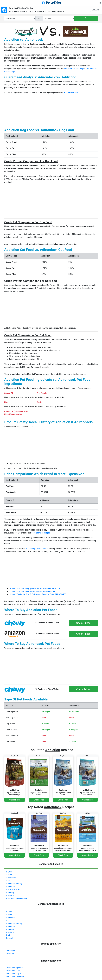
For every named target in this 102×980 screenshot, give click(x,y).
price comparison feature (37, 549)
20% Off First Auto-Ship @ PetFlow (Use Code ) (35, 588)
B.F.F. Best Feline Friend (16, 898)
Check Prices (83, 623)
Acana (9, 875)
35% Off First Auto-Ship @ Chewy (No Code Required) (32, 591)
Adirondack (11, 878)
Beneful (10, 938)
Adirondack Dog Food (15, 974)
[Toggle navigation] (3, 3)
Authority (10, 892)
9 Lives (9, 872)
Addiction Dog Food (14, 968)
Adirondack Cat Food (15, 976)
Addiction (10, 918)
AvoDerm (10, 895)
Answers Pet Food (14, 890)
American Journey (14, 884)
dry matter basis (71, 92)
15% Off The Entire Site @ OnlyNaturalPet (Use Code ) (38, 594)
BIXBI (9, 935)
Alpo (8, 881)
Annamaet (11, 887)
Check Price (14, 800)
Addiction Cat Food (14, 971)
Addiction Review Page (74, 69)
